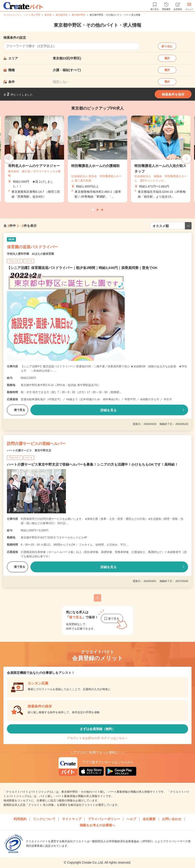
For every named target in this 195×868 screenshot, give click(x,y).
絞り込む (167, 46)
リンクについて (44, 819)
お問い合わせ (172, 819)
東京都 (48, 15)
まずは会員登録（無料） (97, 729)
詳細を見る (109, 410)
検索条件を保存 (173, 94)
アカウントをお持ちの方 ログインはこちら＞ (97, 738)
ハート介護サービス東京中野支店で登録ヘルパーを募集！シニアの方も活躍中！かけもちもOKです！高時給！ (93, 464)
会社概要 (149, 819)
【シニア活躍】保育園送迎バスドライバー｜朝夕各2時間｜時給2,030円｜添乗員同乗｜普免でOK (82, 268)
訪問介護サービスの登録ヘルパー (36, 444)
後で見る (18, 410)
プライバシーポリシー (104, 819)
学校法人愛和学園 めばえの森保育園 (30, 254)
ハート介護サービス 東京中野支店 (29, 450)
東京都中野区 (79, 15)
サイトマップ (72, 819)
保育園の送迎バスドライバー (32, 247)
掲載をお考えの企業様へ (97, 825)
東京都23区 (61, 15)
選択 (167, 58)
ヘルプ (131, 819)
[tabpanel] (97, 159)
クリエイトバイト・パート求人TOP (22, 15)
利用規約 (20, 819)
